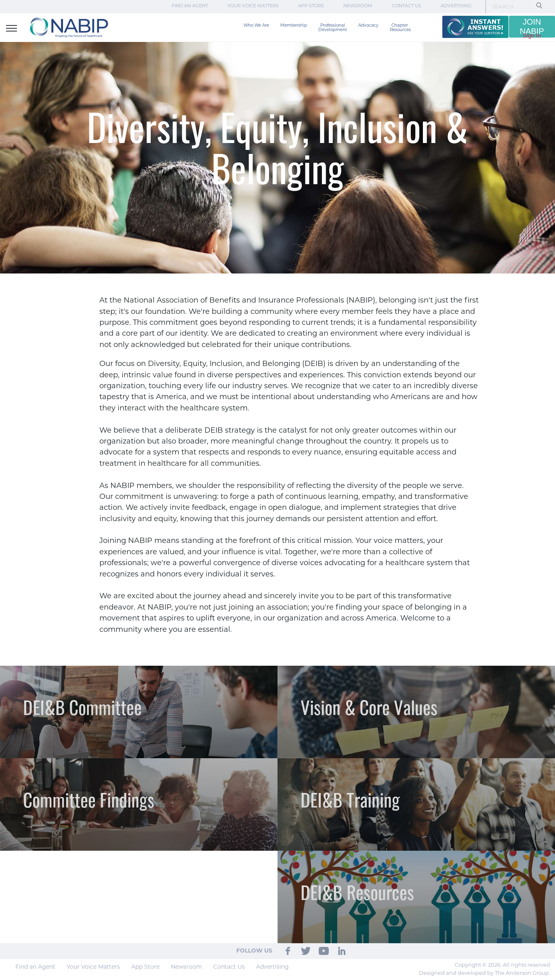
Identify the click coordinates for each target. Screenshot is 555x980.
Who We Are (256, 26)
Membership (294, 26)
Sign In (532, 36)
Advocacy (368, 26)
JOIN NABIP (532, 26)
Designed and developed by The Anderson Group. (485, 973)
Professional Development (333, 28)
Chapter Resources (400, 28)
